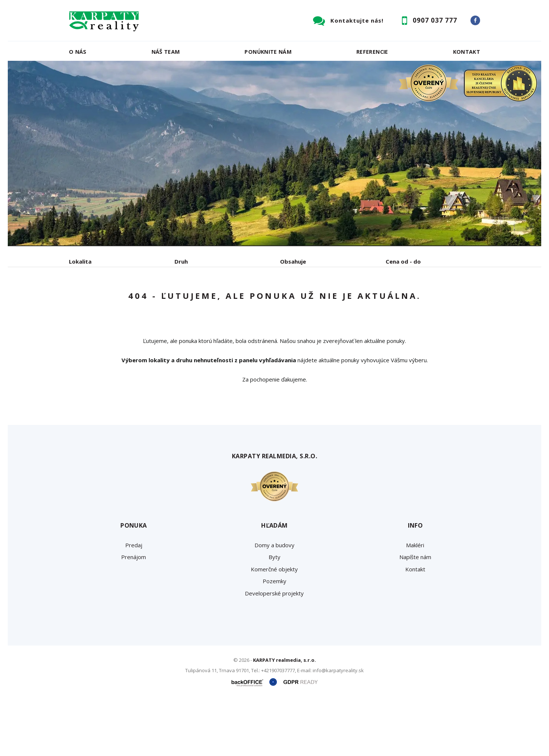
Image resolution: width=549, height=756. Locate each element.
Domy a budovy (274, 601)
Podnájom (224, 300)
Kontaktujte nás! (357, 20)
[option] (274, 153)
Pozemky (274, 637)
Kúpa (180, 300)
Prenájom (137, 300)
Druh (181, 261)
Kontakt (467, 52)
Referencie (372, 52)
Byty (274, 613)
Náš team (166, 52)
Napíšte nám (415, 613)
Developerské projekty (274, 650)
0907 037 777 (435, 20)
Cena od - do (403, 261)
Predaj (92, 300)
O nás (78, 52)
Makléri (415, 601)
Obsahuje (293, 261)
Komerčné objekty (274, 625)
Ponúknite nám (268, 52)
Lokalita (80, 261)
